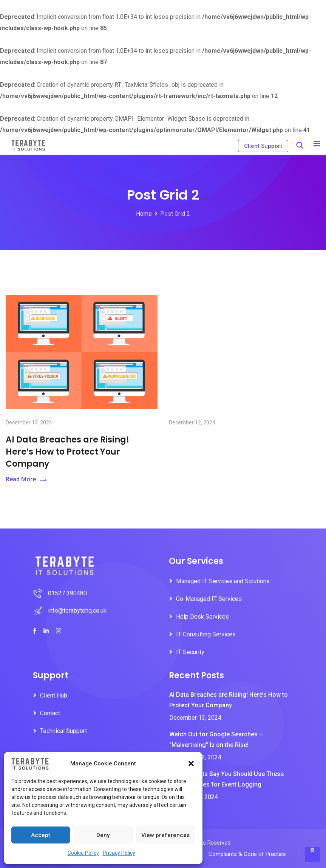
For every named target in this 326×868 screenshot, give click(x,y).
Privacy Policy (119, 853)
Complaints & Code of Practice (247, 854)
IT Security (190, 652)
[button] (191, 764)
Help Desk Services (202, 617)
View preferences (165, 835)
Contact (50, 713)
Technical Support (63, 731)
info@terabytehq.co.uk (77, 611)
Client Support (263, 146)
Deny (103, 835)
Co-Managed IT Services (209, 599)
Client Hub (54, 695)
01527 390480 (67, 593)
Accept (41, 835)
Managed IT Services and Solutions (223, 581)
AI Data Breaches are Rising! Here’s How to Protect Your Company (67, 517)
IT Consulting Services (206, 634)
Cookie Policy (83, 853)
